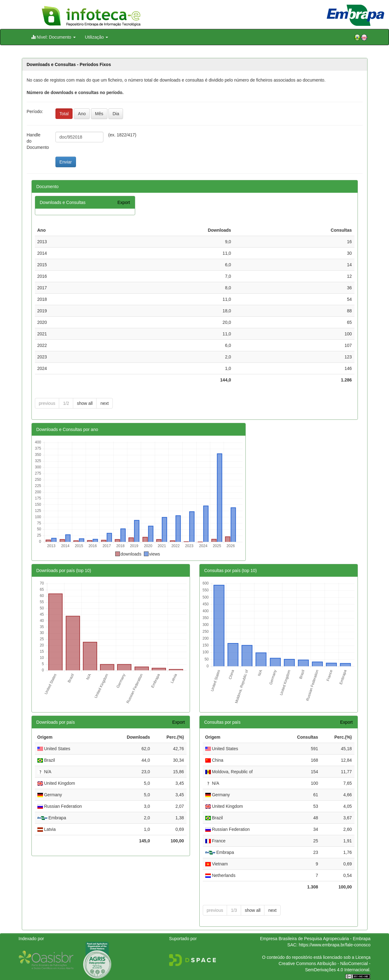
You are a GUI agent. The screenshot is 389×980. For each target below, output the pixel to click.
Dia (116, 114)
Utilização (97, 37)
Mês (99, 114)
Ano (82, 114)
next (104, 403)
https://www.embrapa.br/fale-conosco (334, 945)
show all (85, 403)
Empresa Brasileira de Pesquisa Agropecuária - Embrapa (315, 939)
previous (47, 403)
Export (124, 202)
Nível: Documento (53, 37)
